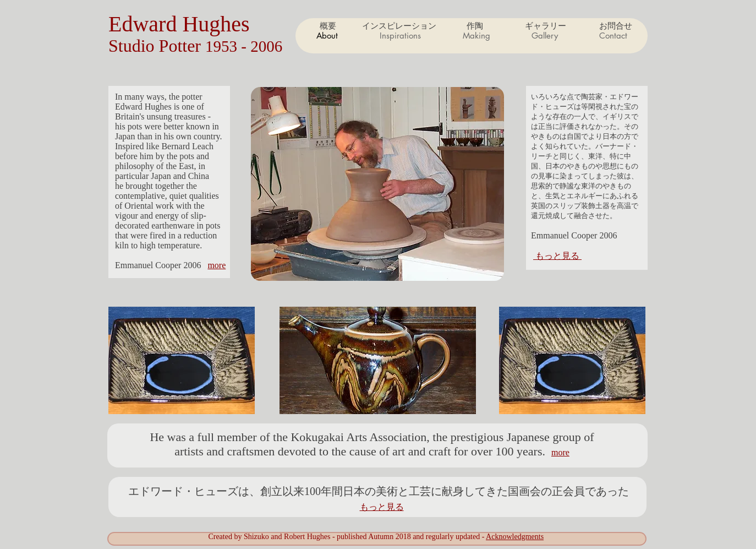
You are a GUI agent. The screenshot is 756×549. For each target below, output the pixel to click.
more (217, 265)
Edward (145, 24)
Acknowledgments (515, 537)
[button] (476, 36)
